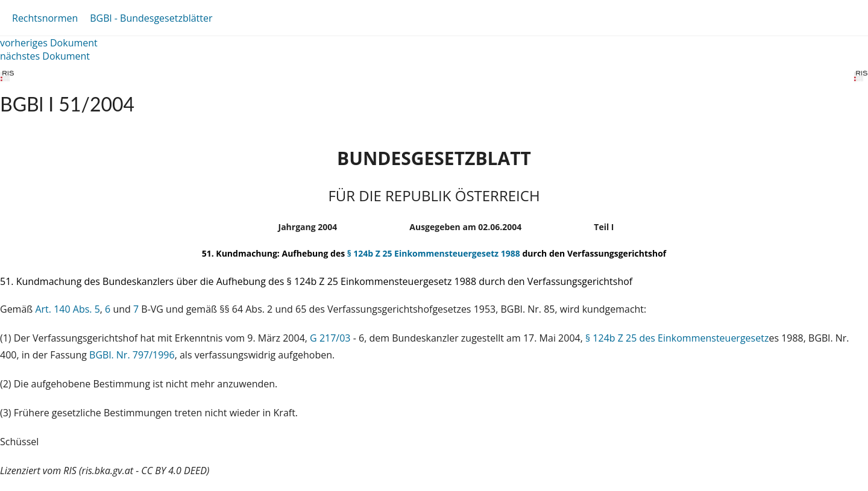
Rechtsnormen (45, 18)
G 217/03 (330, 338)
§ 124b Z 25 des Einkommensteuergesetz (677, 338)
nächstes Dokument (45, 56)
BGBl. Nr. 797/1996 (132, 355)
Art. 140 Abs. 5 (67, 309)
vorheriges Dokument (49, 43)
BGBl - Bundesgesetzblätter (151, 18)
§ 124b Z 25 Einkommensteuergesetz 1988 (434, 253)
